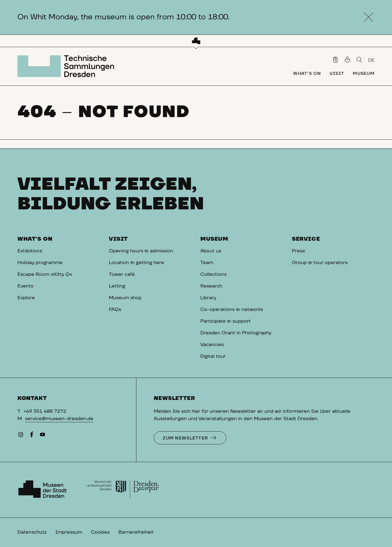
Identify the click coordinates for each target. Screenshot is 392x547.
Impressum (69, 532)
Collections (213, 274)
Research (211, 286)
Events (25, 286)
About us (211, 251)
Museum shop (125, 298)
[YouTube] (42, 436)
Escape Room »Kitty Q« (45, 274)
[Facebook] (32, 436)
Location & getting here (137, 263)
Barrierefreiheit (136, 532)
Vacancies (212, 345)
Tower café (122, 274)
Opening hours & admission (141, 251)
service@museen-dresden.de (59, 419)
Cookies (100, 532)
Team (207, 263)
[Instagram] (21, 436)
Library (208, 298)
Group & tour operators (320, 263)
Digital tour (213, 356)
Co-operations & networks (232, 310)
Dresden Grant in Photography (236, 333)
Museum (214, 239)
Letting (117, 286)
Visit (118, 239)
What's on (35, 239)
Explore (26, 298)
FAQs (115, 310)
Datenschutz (32, 532)
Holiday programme (40, 263)
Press (298, 251)
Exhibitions (30, 251)
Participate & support (226, 321)
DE (371, 60)
